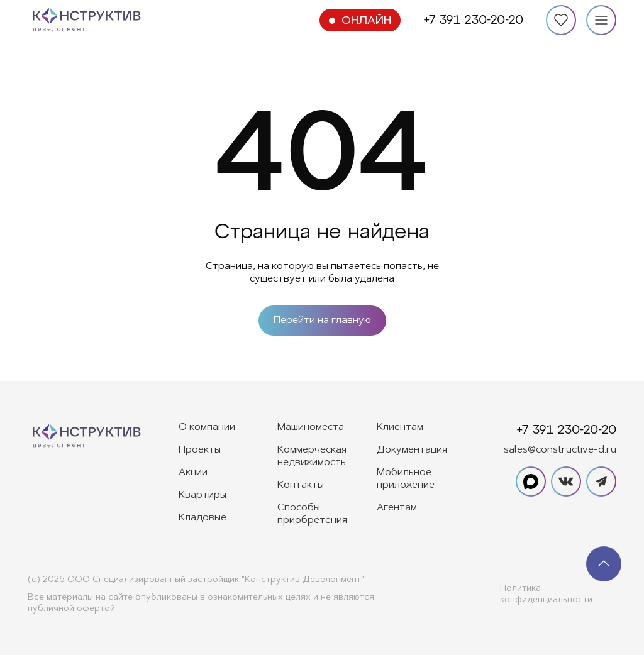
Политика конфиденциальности (546, 595)
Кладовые (203, 518)
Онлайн (366, 21)
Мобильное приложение (406, 479)
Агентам (397, 508)
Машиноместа (311, 427)
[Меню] (601, 20)
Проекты (200, 450)
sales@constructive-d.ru (560, 450)
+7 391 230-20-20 (473, 20)
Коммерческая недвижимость (312, 456)
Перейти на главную (322, 321)
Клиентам (400, 427)
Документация (412, 450)
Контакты (301, 485)
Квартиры (203, 495)
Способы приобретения (312, 514)
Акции (193, 473)
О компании (207, 427)
